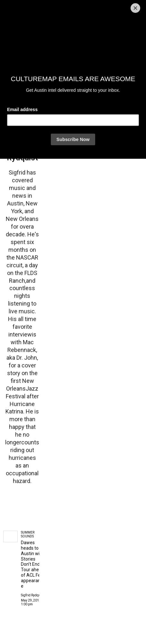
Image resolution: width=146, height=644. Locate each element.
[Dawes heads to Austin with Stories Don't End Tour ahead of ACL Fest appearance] (10, 536)
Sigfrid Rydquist (33, 595)
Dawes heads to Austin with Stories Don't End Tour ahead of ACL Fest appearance (33, 564)
